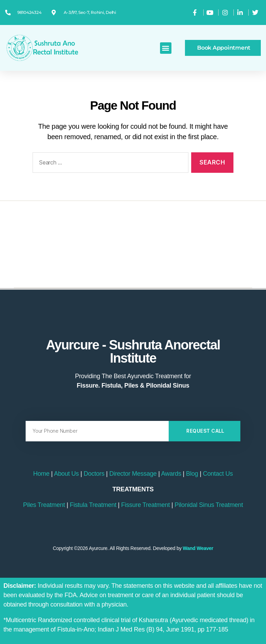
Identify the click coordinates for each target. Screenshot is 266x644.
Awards (171, 474)
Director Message (133, 474)
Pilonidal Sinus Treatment (209, 505)
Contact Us (218, 474)
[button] (166, 48)
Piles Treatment (44, 505)
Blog (192, 474)
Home (41, 474)
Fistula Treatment (93, 505)
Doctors (94, 474)
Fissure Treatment (145, 505)
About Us (66, 474)
